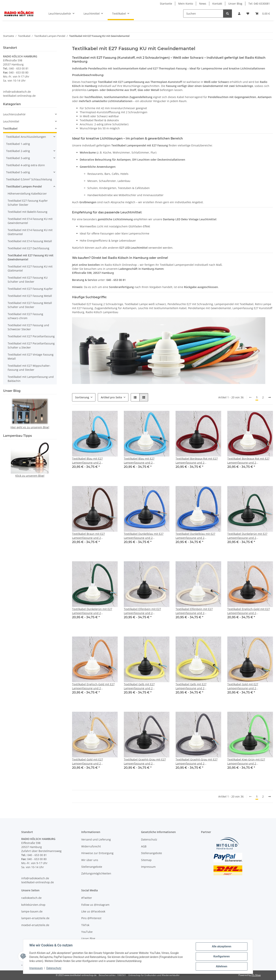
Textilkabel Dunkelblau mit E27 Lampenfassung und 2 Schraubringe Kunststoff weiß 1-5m (198, 536)
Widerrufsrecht (91, 846)
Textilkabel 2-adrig (18, 151)
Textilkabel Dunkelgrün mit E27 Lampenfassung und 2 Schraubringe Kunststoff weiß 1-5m (95, 611)
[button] (239, 14)
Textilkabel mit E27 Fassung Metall (30, 296)
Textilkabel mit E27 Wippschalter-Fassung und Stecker (29, 368)
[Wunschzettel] (248, 14)
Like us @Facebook (93, 911)
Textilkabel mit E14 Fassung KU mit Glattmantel (30, 232)
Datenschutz (54, 968)
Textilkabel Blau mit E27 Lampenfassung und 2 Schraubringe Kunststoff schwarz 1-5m (93, 461)
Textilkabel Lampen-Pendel (24, 186)
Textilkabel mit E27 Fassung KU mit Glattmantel (30, 268)
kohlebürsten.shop (33, 905)
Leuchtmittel (11, 121)
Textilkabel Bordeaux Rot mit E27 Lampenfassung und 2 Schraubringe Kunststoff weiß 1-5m (250, 461)
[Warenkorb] (263, 14)
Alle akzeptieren (221, 946)
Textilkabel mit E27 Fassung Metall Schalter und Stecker (30, 305)
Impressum (36, 968)
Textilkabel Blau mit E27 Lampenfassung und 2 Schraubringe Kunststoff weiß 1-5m (147, 461)
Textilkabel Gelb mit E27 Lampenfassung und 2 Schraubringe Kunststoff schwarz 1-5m (145, 686)
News (203, 4)
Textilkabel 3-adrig (18, 158)
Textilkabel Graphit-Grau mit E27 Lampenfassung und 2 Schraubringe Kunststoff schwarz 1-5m (145, 762)
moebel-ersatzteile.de (35, 925)
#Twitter (87, 898)
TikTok (85, 925)
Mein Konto (186, 4)
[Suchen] (203, 14)
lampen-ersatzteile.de (35, 918)
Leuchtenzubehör (14, 114)
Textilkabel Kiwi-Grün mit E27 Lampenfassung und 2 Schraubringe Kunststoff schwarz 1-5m (249, 762)
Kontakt (217, 4)
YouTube (87, 932)
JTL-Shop (256, 975)
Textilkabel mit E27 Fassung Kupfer (30, 289)
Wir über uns (90, 860)
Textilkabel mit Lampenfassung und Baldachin (31, 379)
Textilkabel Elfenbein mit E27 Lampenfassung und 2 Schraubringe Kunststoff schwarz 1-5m (145, 611)
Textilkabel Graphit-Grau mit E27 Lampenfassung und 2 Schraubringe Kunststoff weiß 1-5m (198, 762)
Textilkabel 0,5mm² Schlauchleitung (29, 179)
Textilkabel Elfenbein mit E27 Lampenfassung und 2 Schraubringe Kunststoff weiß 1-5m (198, 611)
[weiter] (269, 397)
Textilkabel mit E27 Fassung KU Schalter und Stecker (28, 280)
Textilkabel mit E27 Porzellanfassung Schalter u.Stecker (31, 345)
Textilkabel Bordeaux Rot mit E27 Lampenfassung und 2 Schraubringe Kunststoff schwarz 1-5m (197, 461)
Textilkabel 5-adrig (18, 172)
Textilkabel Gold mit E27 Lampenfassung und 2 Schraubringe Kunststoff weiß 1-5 (94, 762)
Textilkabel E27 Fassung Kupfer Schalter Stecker (28, 203)
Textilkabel (10, 128)
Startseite (166, 4)
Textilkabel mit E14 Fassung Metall (30, 241)
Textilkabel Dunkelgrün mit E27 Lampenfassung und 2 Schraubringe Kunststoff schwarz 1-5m (249, 536)
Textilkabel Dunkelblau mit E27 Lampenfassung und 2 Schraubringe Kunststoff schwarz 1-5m (145, 536)
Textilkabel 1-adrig (18, 144)
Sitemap (146, 860)
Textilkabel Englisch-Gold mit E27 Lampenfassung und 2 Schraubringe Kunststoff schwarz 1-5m (249, 611)
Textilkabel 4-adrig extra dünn (25, 165)
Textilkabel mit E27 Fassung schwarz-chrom (25, 316)
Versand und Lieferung (96, 839)
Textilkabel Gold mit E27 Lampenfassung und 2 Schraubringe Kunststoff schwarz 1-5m (249, 686)
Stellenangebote (92, 867)
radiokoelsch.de (31, 898)
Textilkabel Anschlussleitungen (26, 137)
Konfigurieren (221, 956)
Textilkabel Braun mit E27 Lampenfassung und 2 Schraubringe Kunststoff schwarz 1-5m (93, 536)
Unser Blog (235, 4)
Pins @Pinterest (91, 918)
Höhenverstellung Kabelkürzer (27, 194)
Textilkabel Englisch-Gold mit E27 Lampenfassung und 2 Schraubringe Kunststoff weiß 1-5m (95, 686)
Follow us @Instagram (95, 905)
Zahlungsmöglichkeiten (96, 873)
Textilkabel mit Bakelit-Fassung (28, 212)
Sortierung (82, 397)
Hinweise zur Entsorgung (97, 853)
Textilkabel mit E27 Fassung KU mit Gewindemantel (31, 257)
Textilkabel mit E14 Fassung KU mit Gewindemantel (30, 221)
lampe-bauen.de (32, 911)
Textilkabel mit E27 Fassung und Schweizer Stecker (28, 327)
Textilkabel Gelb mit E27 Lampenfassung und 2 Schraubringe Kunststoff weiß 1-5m (198, 686)
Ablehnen (221, 966)
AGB (144, 846)
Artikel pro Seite (111, 397)
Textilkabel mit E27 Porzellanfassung (31, 336)
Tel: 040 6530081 (259, 4)
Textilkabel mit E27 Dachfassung (28, 248)
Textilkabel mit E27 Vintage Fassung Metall (31, 357)
